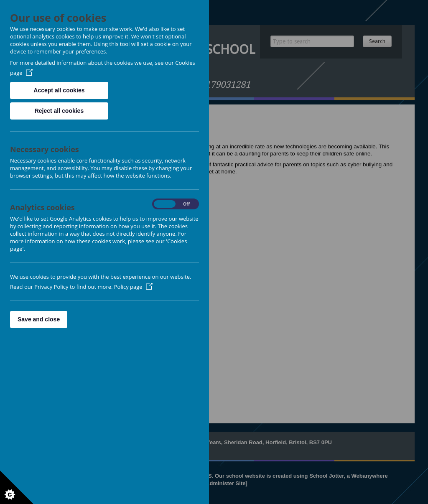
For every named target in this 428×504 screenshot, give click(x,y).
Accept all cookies (59, 90)
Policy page (133, 287)
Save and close (39, 319)
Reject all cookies (59, 111)
